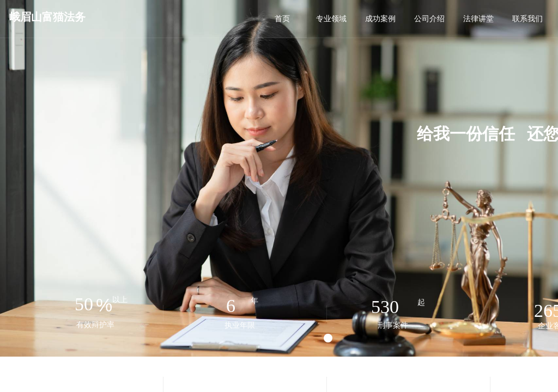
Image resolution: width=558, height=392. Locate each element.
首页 (282, 19)
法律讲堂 (478, 19)
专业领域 (331, 19)
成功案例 (380, 19)
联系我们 (527, 19)
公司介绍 (429, 19)
